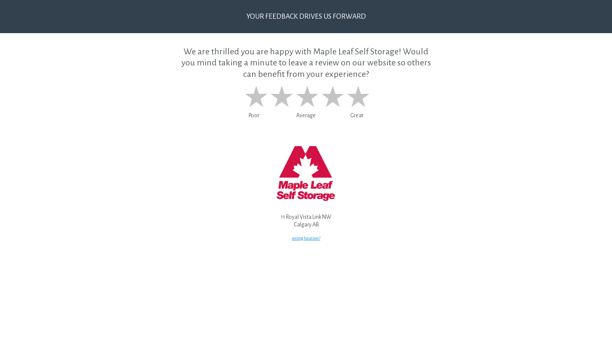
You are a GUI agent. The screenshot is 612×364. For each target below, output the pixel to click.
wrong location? (306, 238)
